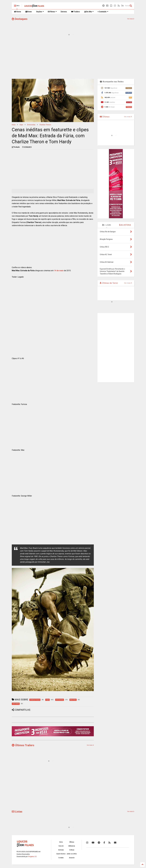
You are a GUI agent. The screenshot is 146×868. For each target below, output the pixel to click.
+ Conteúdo (103, 12)
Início (14, 125)
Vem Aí (61, 846)
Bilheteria (72, 846)
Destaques (20, 19)
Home (17, 12)
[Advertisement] (73, 59)
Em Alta (89, 12)
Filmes (52, 12)
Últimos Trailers (23, 745)
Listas (17, 812)
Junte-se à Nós (72, 854)
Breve (29, 12)
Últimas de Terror (109, 283)
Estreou (64, 12)
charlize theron (45, 125)
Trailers (76, 12)
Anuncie (72, 858)
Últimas (105, 117)
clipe (21, 125)
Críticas (72, 850)
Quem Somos (61, 854)
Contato (61, 858)
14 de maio (59, 271)
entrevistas (31, 125)
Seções (40, 12)
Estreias (61, 850)
